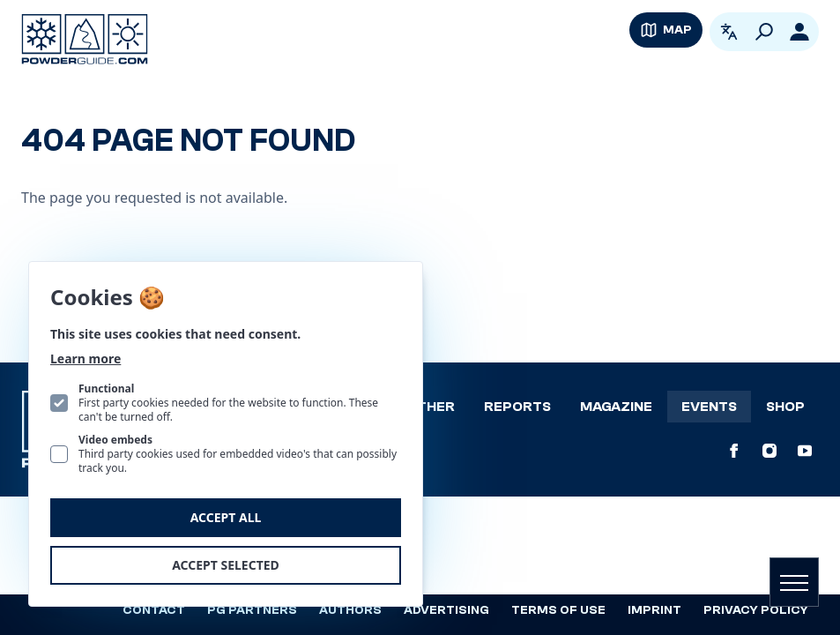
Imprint (654, 610)
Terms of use (558, 610)
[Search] (764, 32)
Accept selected (226, 565)
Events (709, 407)
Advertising (446, 610)
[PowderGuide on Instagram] (769, 451)
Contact (154, 610)
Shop (785, 407)
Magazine (616, 407)
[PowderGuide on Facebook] (734, 451)
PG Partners (252, 610)
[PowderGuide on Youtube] (805, 451)
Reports (517, 407)
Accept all (226, 517)
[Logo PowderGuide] (85, 39)
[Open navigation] (794, 582)
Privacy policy (756, 610)
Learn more (85, 359)
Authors (350, 610)
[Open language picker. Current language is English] (729, 32)
